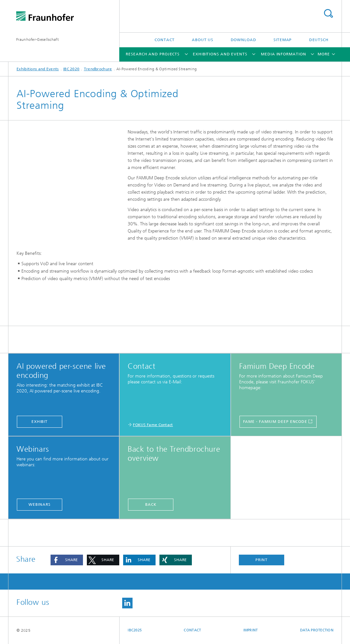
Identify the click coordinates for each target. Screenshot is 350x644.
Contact (164, 40)
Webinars (39, 504)
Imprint (251, 630)
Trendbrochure (98, 69)
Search (328, 13)
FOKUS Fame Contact (153, 425)
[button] (67, 560)
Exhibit (40, 422)
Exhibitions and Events (220, 54)
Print (262, 560)
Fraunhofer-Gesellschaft (37, 40)
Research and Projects (153, 54)
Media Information (283, 54)
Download (244, 40)
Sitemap (283, 40)
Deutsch (319, 40)
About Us (203, 40)
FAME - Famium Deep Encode (275, 422)
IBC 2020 (71, 69)
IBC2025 (135, 630)
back (151, 504)
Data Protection (317, 630)
